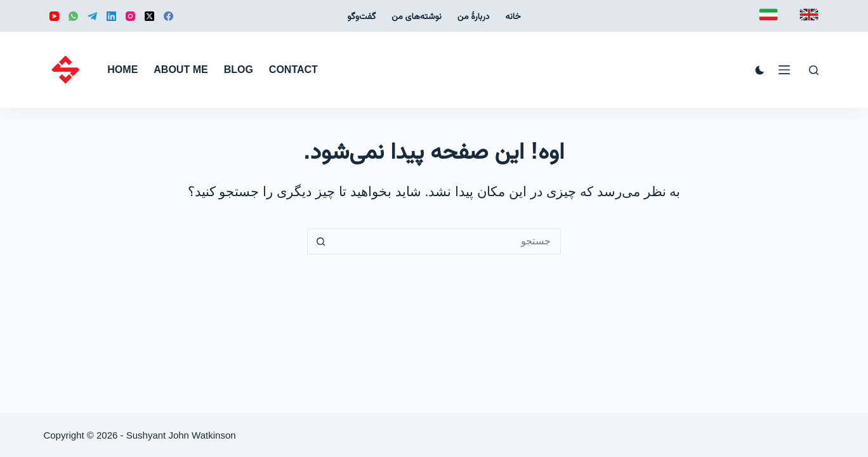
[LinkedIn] (111, 16)
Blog (239, 70)
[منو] (784, 70)
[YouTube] (54, 16)
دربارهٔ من (474, 16)
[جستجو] (814, 70)
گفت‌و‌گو (361, 16)
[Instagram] (130, 16)
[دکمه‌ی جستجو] (320, 242)
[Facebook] (168, 16)
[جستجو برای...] (447, 242)
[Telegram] (92, 16)
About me (181, 70)
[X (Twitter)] (149, 16)
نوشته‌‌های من (417, 16)
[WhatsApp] (73, 16)
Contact (293, 70)
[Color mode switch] (760, 70)
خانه (513, 16)
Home (122, 70)
